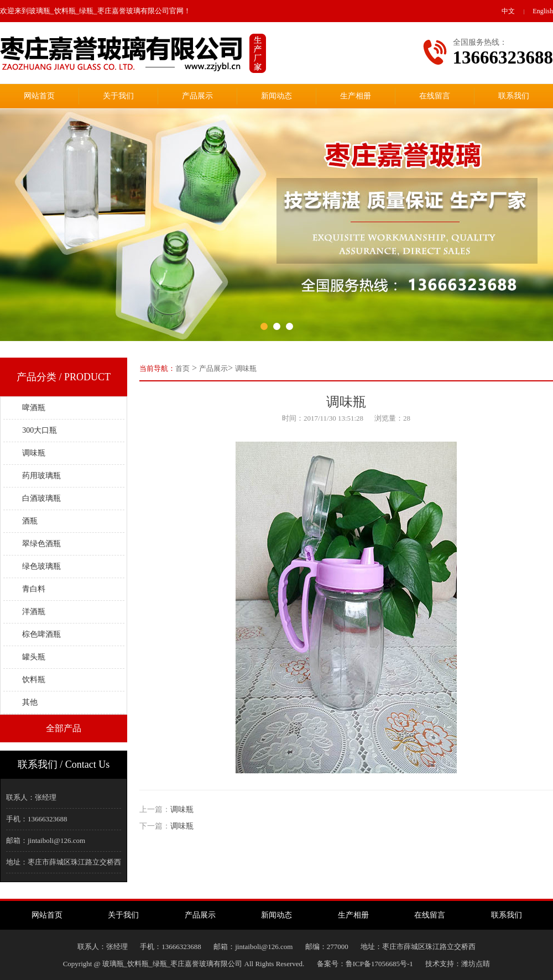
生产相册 (356, 96)
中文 (508, 11)
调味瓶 (246, 368)
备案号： (331, 964)
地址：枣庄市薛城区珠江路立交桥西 (64, 862)
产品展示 (197, 96)
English (543, 11)
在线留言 (435, 96)
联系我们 (514, 96)
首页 (182, 368)
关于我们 (118, 96)
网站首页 (39, 96)
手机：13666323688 (37, 819)
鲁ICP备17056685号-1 (379, 964)
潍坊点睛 (476, 964)
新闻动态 (276, 96)
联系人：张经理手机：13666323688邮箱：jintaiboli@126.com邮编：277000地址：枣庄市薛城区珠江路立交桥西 (277, 947)
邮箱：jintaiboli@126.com (46, 840)
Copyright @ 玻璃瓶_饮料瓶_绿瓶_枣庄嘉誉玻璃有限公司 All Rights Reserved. (190, 964)
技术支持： (437, 964)
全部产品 (64, 728)
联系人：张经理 (31, 797)
